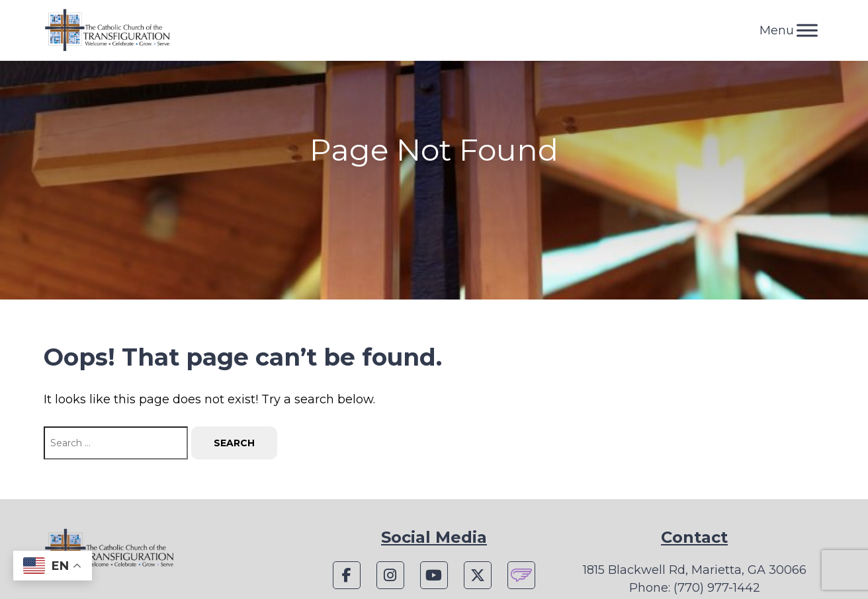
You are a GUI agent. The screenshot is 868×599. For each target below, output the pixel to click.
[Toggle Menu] (807, 30)
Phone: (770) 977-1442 (695, 588)
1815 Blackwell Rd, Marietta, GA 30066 (695, 570)
